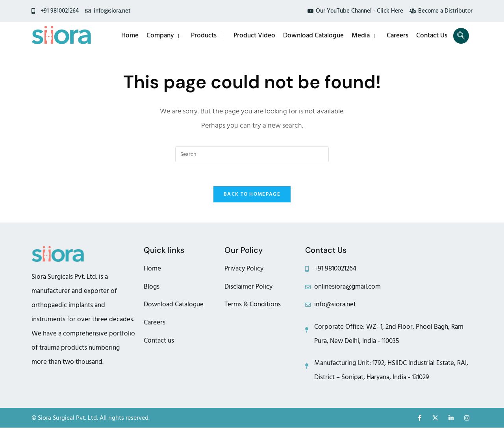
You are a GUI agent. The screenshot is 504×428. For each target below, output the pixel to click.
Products (207, 36)
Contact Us (432, 36)
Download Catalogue (313, 36)
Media (364, 36)
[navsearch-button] (461, 36)
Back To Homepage (252, 194)
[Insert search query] (252, 154)
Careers (397, 36)
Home (130, 36)
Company (164, 36)
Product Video (254, 36)
